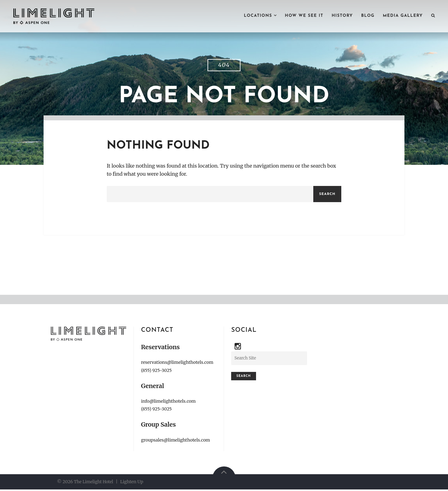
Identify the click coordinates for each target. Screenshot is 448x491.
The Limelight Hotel (95, 483)
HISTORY (336, 16)
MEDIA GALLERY (401, 16)
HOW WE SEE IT (296, 16)
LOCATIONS (247, 16)
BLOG (363, 16)
